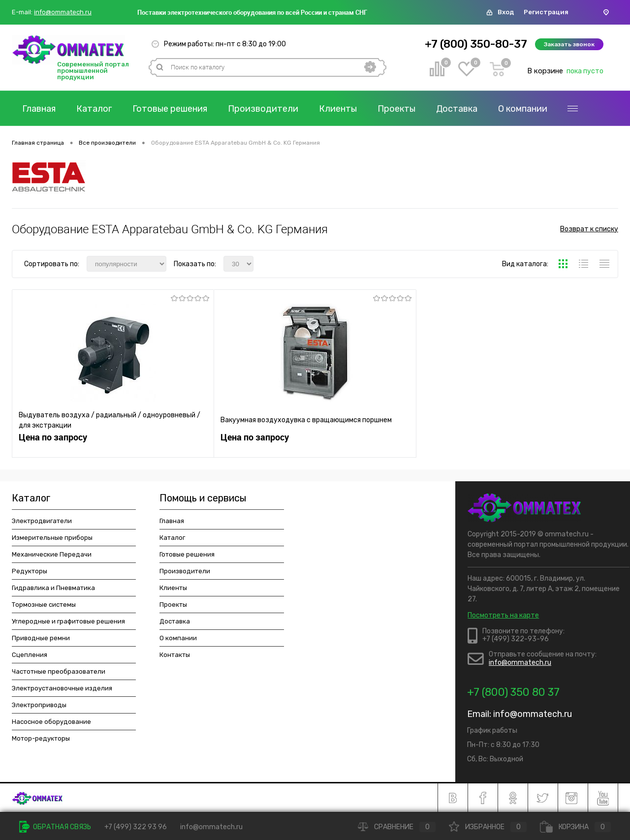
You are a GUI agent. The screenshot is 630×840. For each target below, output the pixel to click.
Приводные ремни (41, 638)
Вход (506, 12)
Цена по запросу (53, 437)
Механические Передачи (52, 554)
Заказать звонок (569, 44)
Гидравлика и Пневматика (53, 588)
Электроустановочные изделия (62, 688)
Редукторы (30, 571)
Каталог (94, 109)
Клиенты (338, 109)
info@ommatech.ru (63, 12)
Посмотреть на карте (503, 615)
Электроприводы (39, 705)
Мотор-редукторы (41, 738)
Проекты (396, 109)
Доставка (457, 109)
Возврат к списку (589, 229)
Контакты (175, 655)
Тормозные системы (44, 605)
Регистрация (546, 12)
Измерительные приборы (52, 538)
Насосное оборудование (51, 722)
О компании (523, 109)
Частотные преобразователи (59, 671)
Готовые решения (170, 109)
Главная (39, 109)
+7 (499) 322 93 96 (136, 827)
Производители (263, 109)
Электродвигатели (42, 521)
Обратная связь (55, 827)
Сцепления (30, 655)
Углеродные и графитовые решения (68, 621)
